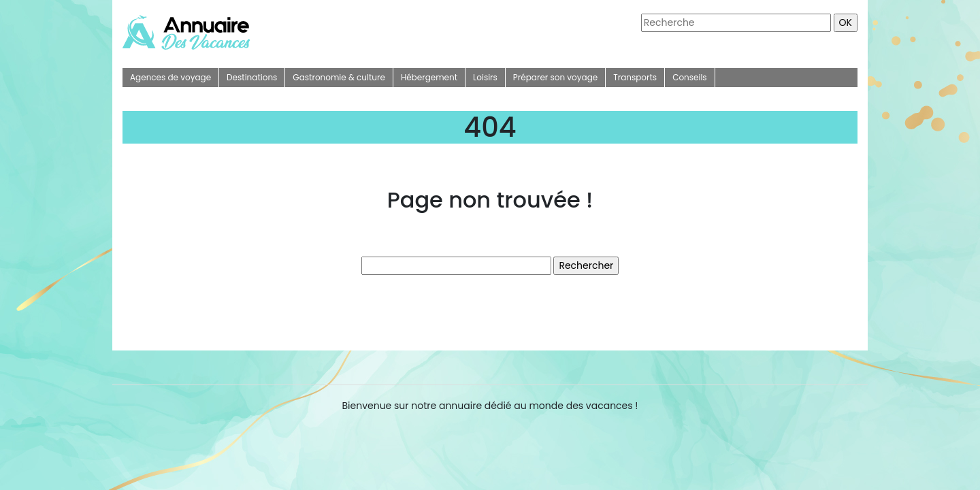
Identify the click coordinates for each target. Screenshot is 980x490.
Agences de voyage (170, 77)
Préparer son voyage (555, 77)
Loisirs (485, 77)
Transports (635, 77)
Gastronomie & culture (339, 77)
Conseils (690, 77)
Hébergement (429, 77)
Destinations (252, 77)
